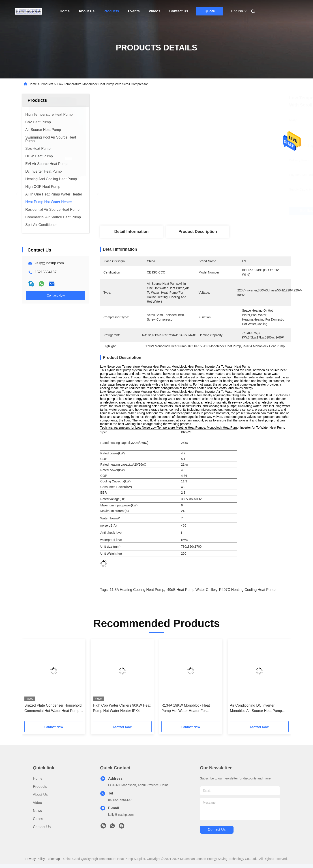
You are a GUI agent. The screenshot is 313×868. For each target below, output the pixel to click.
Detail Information (131, 232)
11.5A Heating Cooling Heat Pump (137, 590)
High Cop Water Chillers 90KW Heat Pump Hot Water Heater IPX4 (122, 708)
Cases (38, 819)
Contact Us (179, 11)
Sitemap (54, 859)
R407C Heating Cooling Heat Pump (247, 590)
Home (65, 11)
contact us (217, 830)
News (37, 811)
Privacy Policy (35, 859)
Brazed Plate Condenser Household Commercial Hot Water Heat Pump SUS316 (53, 709)
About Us (87, 11)
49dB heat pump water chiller (192, 590)
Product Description (198, 232)
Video (38, 803)
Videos (154, 11)
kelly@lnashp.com (49, 263)
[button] (32, 681)
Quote (210, 11)
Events (134, 11)
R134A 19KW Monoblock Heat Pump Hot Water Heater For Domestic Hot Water (186, 709)
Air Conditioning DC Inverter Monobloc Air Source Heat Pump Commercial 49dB (256, 709)
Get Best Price (222, 211)
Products (111, 11)
